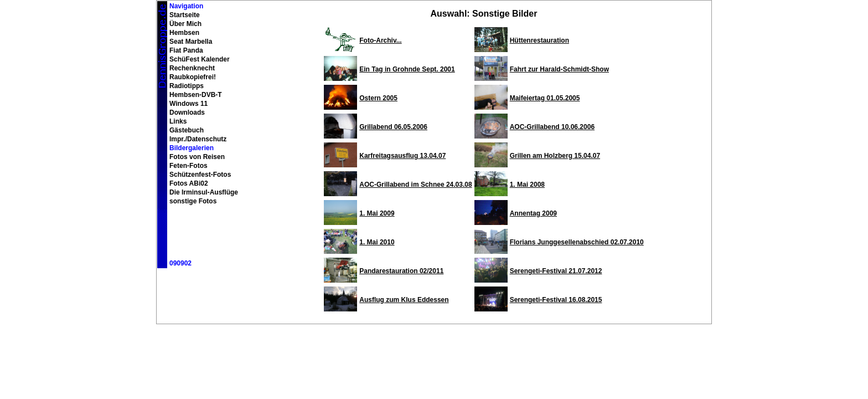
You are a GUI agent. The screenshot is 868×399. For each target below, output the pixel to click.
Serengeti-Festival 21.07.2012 (556, 271)
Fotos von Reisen (197, 157)
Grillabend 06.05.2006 (393, 127)
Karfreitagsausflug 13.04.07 (402, 156)
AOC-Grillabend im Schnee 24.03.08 (415, 185)
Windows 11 (188, 104)
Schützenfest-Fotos (200, 175)
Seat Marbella (191, 42)
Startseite (185, 15)
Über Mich (185, 24)
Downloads (187, 112)
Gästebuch (187, 130)
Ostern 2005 (378, 98)
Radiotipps (187, 86)
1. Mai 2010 (377, 242)
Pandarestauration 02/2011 (401, 271)
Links (178, 121)
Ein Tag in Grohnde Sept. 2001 (407, 69)
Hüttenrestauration (539, 40)
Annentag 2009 (533, 213)
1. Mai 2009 (377, 213)
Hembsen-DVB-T (196, 95)
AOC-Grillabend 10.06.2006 (552, 127)
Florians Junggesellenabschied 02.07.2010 (577, 242)
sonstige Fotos (193, 201)
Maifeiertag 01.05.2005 (545, 98)
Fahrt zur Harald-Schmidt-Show (559, 69)
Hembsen (184, 33)
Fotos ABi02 (189, 183)
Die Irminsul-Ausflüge (204, 192)
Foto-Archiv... (380, 40)
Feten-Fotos (188, 166)
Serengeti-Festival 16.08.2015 (556, 300)
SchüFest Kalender (200, 59)
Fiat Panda (186, 50)
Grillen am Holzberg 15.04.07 (555, 156)
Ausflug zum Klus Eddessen (404, 300)
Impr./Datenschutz (198, 139)
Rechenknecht (192, 68)
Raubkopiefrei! (193, 77)
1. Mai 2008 (527, 185)
